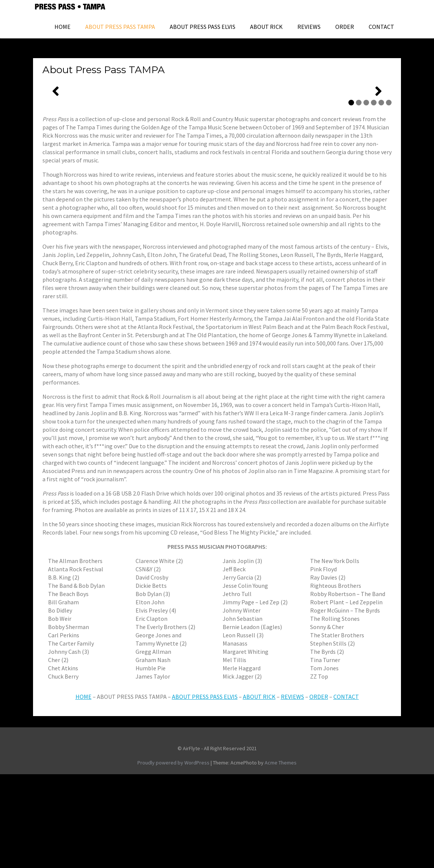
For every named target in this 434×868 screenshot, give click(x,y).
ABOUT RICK (259, 790)
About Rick (266, 27)
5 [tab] (381, 196)
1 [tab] (351, 196)
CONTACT (346, 790)
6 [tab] (389, 196)
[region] (217, 138)
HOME (63, 27)
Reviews (309, 27)
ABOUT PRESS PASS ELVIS (203, 27)
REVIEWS (292, 790)
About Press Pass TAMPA (120, 27)
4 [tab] (374, 196)
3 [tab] (366, 196)
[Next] (378, 138)
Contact (381, 27)
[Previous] (56, 138)
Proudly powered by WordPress (173, 856)
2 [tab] (359, 196)
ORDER (345, 27)
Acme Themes (281, 856)
